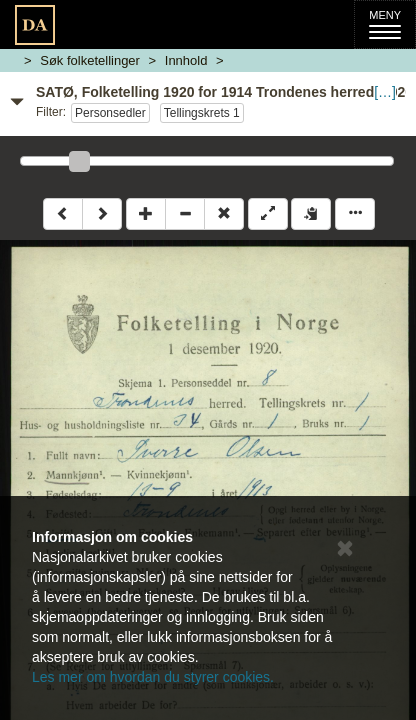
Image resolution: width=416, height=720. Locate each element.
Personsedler (110, 113)
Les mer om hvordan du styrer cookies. (153, 677)
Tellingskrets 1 (202, 113)
